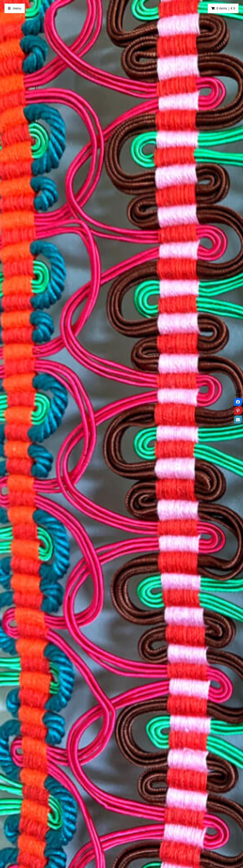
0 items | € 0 (226, 8)
